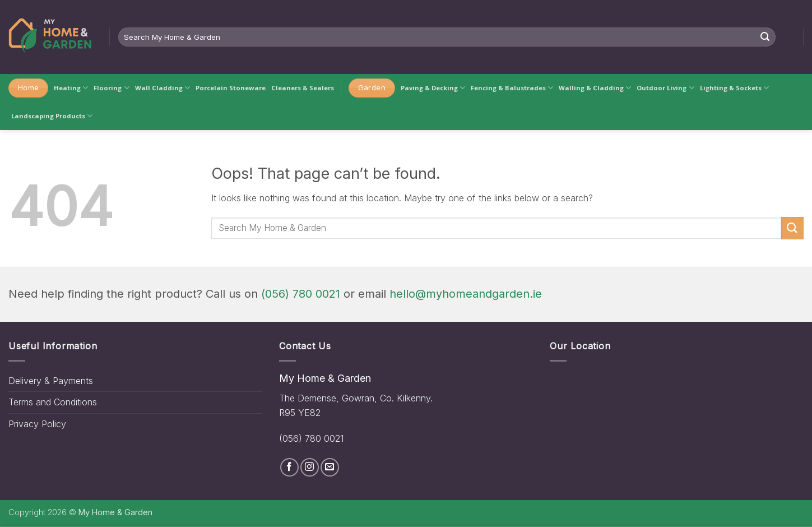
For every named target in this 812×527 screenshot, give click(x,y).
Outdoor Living (665, 88)
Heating (71, 88)
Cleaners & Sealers (303, 88)
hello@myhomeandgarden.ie (466, 294)
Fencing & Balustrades (512, 88)
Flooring (111, 88)
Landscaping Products (52, 116)
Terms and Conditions (53, 402)
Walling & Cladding (595, 88)
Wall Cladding (163, 88)
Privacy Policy (37, 424)
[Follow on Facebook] (289, 467)
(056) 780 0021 (301, 294)
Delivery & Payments (51, 381)
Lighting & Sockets (734, 88)
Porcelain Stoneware (231, 88)
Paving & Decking (433, 88)
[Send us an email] (330, 467)
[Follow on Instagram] (310, 467)
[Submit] (765, 37)
